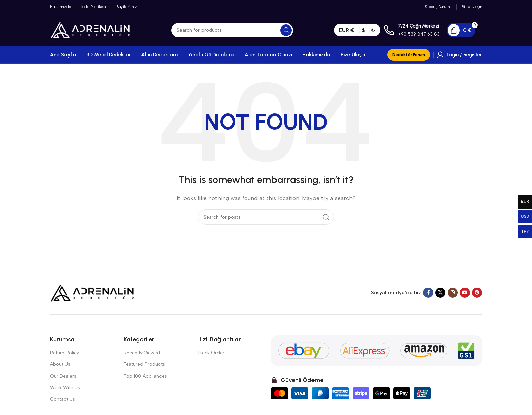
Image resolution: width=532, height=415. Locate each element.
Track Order (211, 353)
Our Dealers (63, 376)
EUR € (347, 30)
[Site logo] (90, 30)
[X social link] (440, 293)
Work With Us (65, 388)
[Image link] (92, 292)
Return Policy (64, 353)
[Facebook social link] (428, 293)
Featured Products (144, 364)
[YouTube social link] (465, 293)
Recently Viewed (142, 353)
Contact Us (62, 399)
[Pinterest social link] (477, 293)
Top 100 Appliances (145, 376)
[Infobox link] (412, 30)
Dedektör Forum (409, 55)
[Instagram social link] (453, 293)
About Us (60, 364)
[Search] (232, 30)
